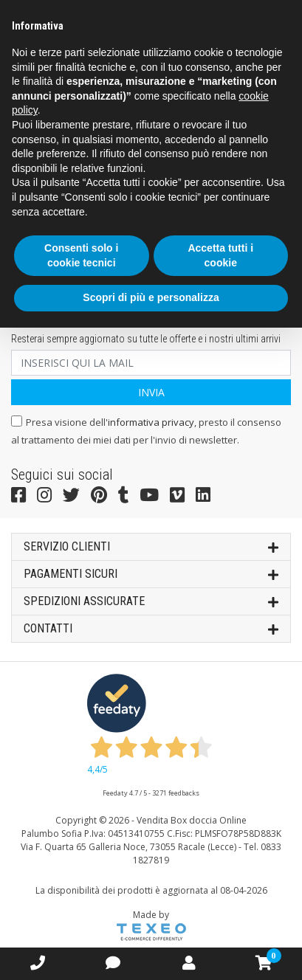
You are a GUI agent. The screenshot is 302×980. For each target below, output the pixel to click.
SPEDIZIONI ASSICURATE (151, 600)
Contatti (151, 628)
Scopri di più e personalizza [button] (151, 297)
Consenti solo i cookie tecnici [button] (81, 255)
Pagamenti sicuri (151, 573)
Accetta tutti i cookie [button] (220, 255)
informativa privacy (151, 422)
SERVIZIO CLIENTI (151, 546)
